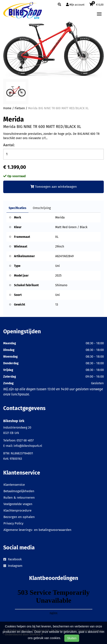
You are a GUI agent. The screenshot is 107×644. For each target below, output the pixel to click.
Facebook (13, 559)
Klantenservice (14, 485)
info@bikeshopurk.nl (28, 446)
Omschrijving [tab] (42, 208)
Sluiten (72, 638)
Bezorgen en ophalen (19, 517)
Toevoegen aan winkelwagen (54, 187)
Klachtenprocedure (17, 510)
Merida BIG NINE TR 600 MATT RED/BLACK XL (58, 108)
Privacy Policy (13, 523)
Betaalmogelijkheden (19, 491)
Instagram (13, 566)
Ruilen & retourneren (19, 498)
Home (7, 108)
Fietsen (20, 108)
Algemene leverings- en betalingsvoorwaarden (37, 530)
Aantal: (9, 145)
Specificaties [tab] (17, 208)
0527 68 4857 (25, 440)
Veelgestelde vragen (18, 504)
